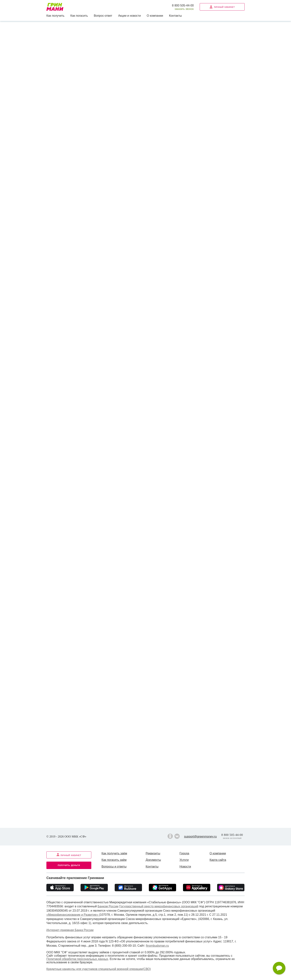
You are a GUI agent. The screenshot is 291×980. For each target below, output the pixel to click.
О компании (155, 16)
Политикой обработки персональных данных (77, 959)
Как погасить (79, 16)
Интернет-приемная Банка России (70, 930)
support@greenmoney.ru (200, 836)
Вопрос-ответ (103, 16)
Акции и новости (130, 16)
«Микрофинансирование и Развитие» (73, 915)
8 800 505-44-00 (183, 5)
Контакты (175, 16)
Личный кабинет (222, 7)
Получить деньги (69, 865)
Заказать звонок (184, 9)
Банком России (108, 906)
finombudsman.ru (157, 946)
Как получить (55, 16)
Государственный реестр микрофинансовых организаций (159, 906)
